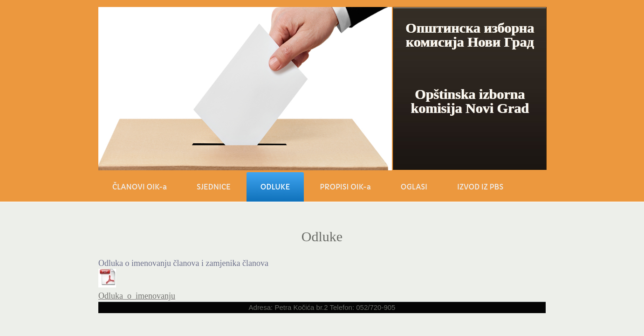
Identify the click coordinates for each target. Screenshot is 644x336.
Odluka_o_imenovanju (137, 296)
